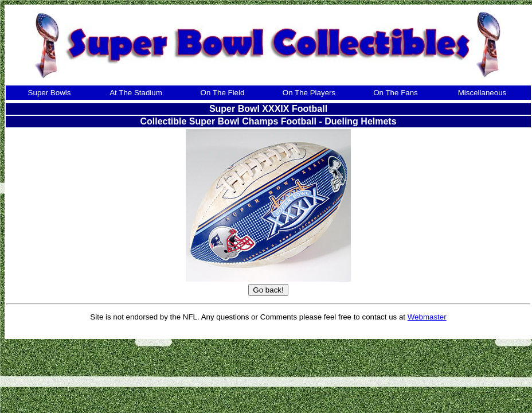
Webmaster (427, 317)
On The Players (309, 93)
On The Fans (396, 93)
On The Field (223, 93)
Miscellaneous (482, 93)
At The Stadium (136, 93)
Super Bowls (50, 93)
